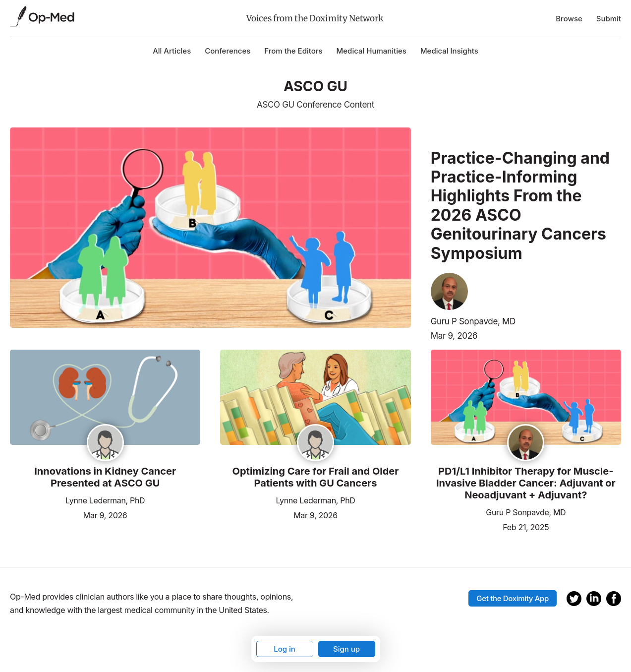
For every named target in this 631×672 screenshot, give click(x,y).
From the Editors (293, 51)
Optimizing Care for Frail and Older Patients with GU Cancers (316, 477)
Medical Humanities (372, 51)
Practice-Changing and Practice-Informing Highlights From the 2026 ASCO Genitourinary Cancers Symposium (520, 206)
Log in (285, 649)
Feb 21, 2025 (526, 526)
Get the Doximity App (513, 598)
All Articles (172, 51)
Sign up (346, 649)
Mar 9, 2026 (454, 336)
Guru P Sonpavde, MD (473, 321)
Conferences (228, 51)
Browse (569, 19)
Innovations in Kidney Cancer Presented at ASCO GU (105, 477)
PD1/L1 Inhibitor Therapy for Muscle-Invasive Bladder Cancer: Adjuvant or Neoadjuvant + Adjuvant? (526, 483)
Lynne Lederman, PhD (105, 500)
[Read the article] (105, 398)
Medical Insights (449, 51)
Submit (609, 19)
